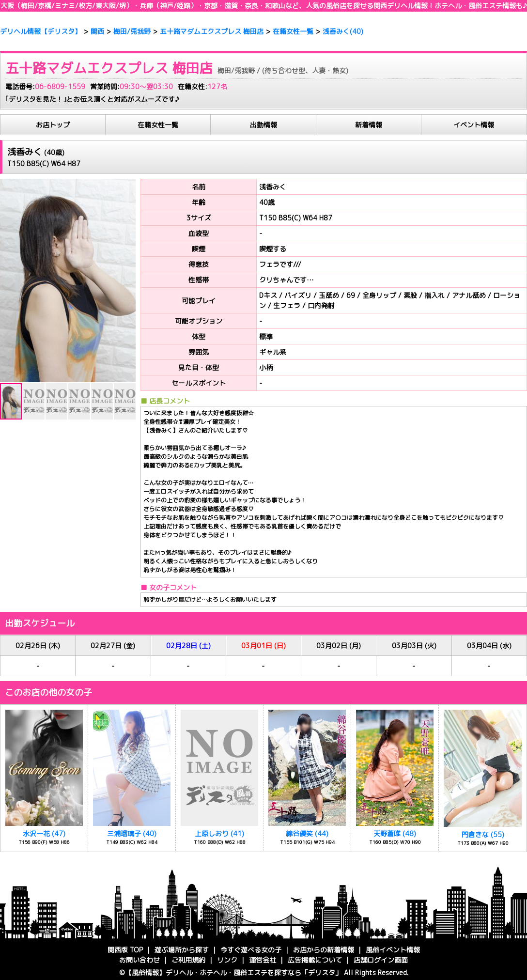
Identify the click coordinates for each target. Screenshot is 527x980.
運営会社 (263, 960)
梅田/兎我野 (132, 31)
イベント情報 (474, 125)
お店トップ (53, 125)
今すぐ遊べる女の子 (251, 950)
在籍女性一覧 (293, 31)
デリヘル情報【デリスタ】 (41, 31)
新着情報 (369, 125)
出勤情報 (263, 125)
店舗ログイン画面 (381, 960)
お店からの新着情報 (324, 950)
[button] (9, 280)
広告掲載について (315, 960)
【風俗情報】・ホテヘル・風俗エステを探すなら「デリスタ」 (233, 972)
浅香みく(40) (343, 31)
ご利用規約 (188, 960)
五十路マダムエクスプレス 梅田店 (212, 31)
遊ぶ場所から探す (182, 950)
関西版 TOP (125, 950)
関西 (394, 6)
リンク (227, 960)
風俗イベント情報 (393, 950)
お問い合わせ (139, 960)
